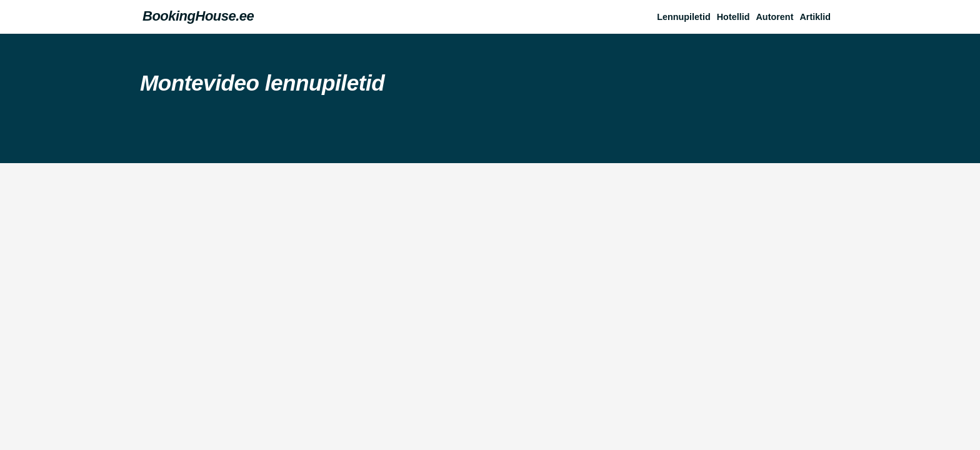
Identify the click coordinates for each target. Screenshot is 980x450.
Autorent (774, 17)
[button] (818, 17)
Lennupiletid (684, 17)
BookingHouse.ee (198, 16)
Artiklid (815, 17)
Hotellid (733, 17)
